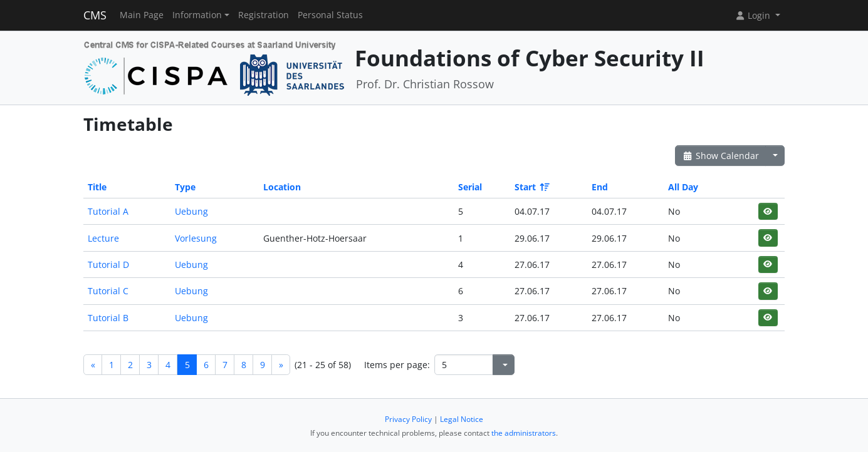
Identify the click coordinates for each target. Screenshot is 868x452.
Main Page (142, 15)
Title (97, 187)
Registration (264, 15)
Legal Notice (462, 419)
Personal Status (330, 15)
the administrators (524, 433)
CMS (95, 15)
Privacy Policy (408, 419)
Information (197, 15)
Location (282, 187)
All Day (683, 187)
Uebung (191, 211)
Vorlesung (196, 238)
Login (754, 15)
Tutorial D (108, 265)
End (600, 187)
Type (185, 187)
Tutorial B (108, 318)
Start (531, 187)
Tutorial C (108, 291)
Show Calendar (720, 156)
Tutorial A (108, 211)
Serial (470, 187)
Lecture (103, 238)
